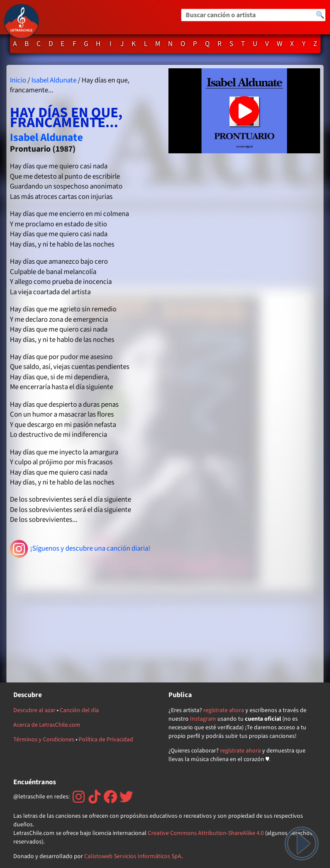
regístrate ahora (224, 710)
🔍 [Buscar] (320, 15)
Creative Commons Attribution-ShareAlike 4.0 (206, 833)
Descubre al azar (34, 710)
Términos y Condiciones (44, 740)
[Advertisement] (86, 619)
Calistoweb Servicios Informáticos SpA (133, 856)
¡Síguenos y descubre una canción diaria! (80, 549)
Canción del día (79, 710)
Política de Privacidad (106, 740)
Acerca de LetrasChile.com (47, 725)
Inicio (18, 80)
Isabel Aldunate (54, 80)
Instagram (203, 719)
